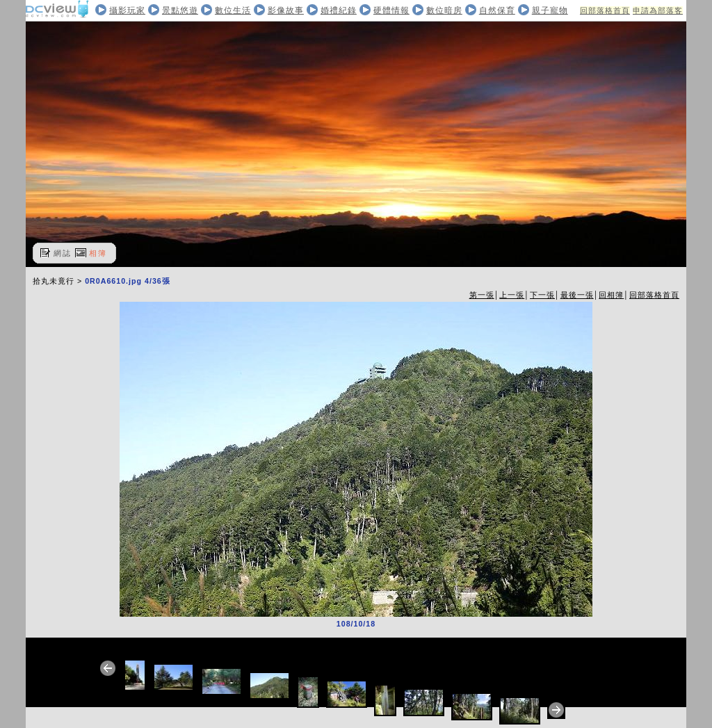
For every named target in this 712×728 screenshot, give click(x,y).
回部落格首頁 (605, 10)
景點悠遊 (180, 10)
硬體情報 (391, 10)
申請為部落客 (658, 10)
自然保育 (497, 10)
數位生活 (233, 10)
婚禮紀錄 (339, 10)
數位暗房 (444, 10)
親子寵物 (550, 10)
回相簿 (611, 295)
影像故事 (286, 10)
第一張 (482, 295)
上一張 (512, 295)
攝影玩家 (127, 10)
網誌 (63, 253)
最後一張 (577, 295)
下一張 (542, 295)
